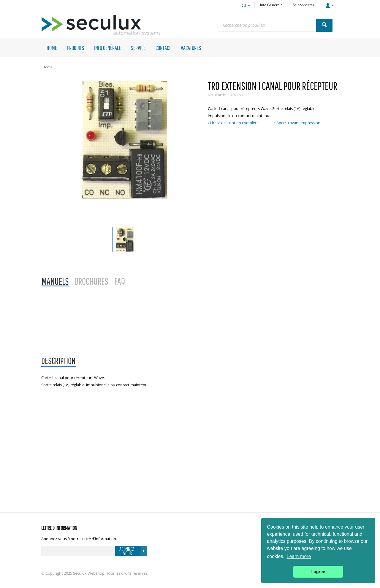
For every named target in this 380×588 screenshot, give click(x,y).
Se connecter (304, 5)
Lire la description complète (234, 123)
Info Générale (271, 5)
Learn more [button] (299, 556)
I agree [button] (318, 572)
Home (47, 67)
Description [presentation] (58, 361)
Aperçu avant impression (298, 123)
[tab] (58, 361)
